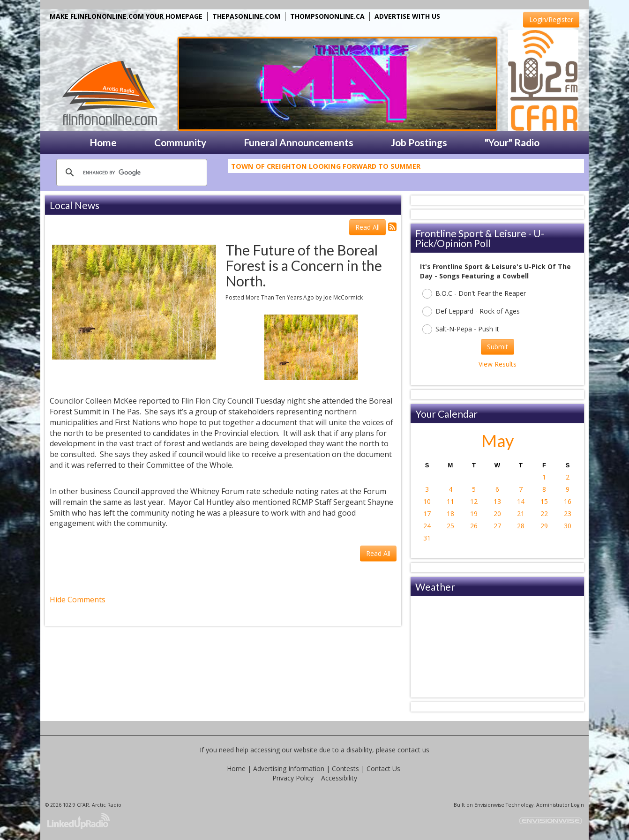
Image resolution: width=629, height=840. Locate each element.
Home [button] (103, 142)
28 (521, 526)
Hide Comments (78, 600)
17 (427, 514)
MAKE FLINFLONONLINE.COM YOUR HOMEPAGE (126, 16)
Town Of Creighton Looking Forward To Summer (326, 168)
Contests (345, 769)
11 (450, 501)
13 (497, 501)
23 (568, 514)
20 (497, 514)
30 (568, 526)
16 (568, 501)
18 (450, 514)
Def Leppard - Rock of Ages (471, 311)
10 (427, 501)
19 (474, 514)
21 (521, 514)
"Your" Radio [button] (512, 142)
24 (427, 526)
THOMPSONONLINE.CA (327, 16)
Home (236, 769)
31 (427, 538)
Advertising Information (289, 769)
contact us (413, 750)
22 (544, 514)
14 (521, 501)
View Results (498, 364)
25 (450, 526)
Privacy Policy (293, 778)
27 (497, 526)
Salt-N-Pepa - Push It (461, 329)
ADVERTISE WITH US (407, 16)
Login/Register (551, 19)
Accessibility (339, 778)
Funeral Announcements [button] (299, 142)
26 (474, 526)
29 (544, 526)
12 (474, 501)
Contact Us (383, 769)
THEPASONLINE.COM (246, 16)
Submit (498, 347)
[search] (130, 172)
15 (544, 501)
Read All (367, 227)
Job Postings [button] (419, 142)
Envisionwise (489, 805)
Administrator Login (560, 805)
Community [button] (180, 142)
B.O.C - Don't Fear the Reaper (474, 294)
